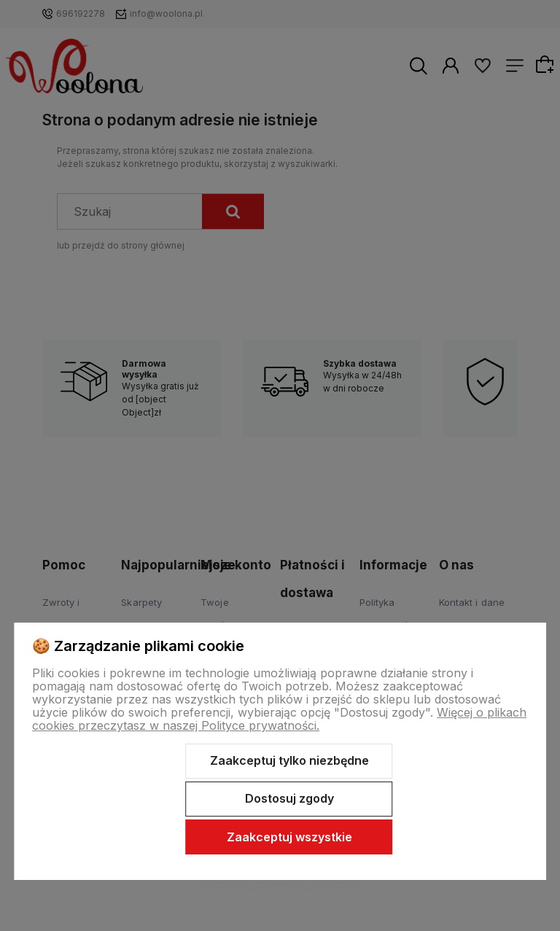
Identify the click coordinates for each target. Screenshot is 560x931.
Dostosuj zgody (289, 798)
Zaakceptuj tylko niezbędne (289, 760)
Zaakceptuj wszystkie (289, 837)
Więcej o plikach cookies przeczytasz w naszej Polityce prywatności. (279, 719)
